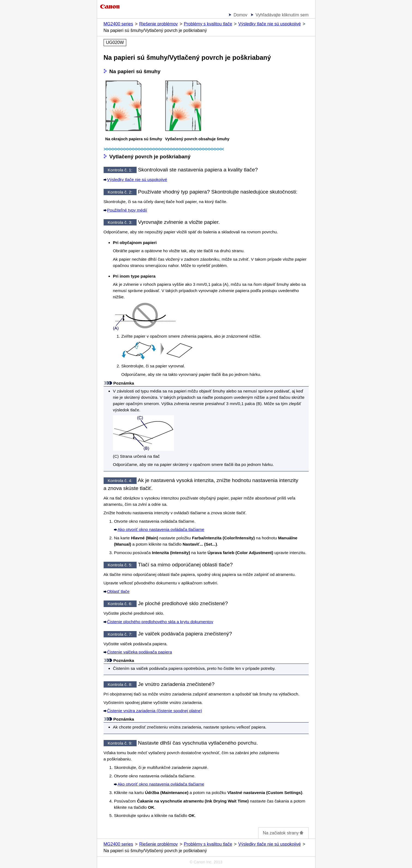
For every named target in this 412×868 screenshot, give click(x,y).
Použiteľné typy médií (127, 210)
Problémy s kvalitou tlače (208, 24)
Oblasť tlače (118, 591)
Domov (240, 15)
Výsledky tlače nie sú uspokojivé (270, 24)
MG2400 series (118, 24)
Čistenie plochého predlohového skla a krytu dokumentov (160, 622)
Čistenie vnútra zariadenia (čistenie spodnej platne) (155, 711)
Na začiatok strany (283, 833)
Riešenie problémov (158, 24)
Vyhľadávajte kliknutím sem (282, 15)
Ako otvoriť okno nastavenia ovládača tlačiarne (161, 529)
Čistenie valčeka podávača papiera (140, 652)
